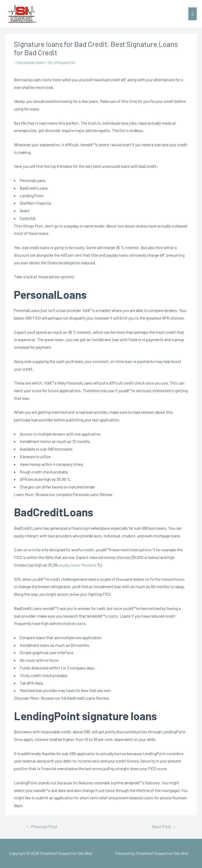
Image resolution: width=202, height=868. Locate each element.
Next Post (164, 826)
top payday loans (31, 62)
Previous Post (42, 826)
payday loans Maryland (77, 565)
